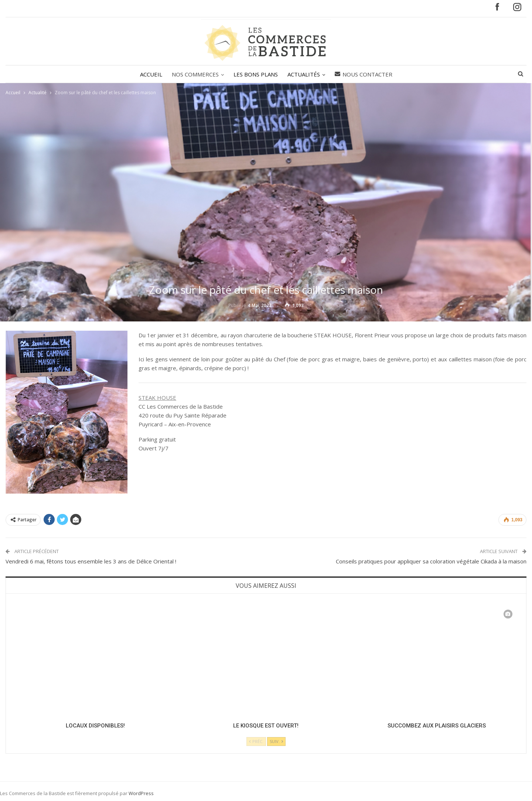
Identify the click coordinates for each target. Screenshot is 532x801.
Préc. (256, 741)
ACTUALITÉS (305, 74)
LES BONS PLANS (256, 74)
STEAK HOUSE (157, 398)
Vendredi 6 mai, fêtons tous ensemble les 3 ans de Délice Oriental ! (91, 561)
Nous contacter (366, 74)
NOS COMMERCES (194, 74)
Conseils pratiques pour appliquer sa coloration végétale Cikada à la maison (431, 561)
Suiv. (276, 741)
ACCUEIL (149, 74)
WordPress (141, 793)
